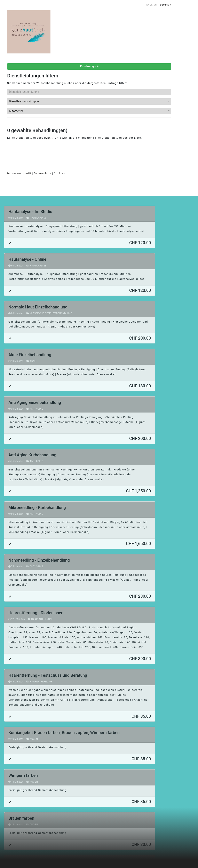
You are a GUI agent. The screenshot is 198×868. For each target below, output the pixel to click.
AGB (28, 173)
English (152, 5)
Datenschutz (43, 173)
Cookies (60, 173)
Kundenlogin (89, 66)
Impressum (15, 173)
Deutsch (166, 5)
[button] (89, 101)
